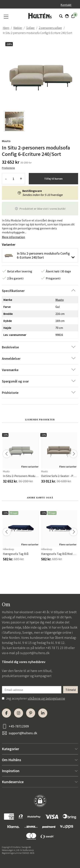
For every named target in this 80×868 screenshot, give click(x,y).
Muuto (6, 141)
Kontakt (66, 5)
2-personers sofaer (50, 28)
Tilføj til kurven (53, 179)
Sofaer (30, 28)
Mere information (13, 237)
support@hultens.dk (35, 653)
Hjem (6, 28)
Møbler (18, 28)
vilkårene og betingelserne (46, 698)
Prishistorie (8, 168)
